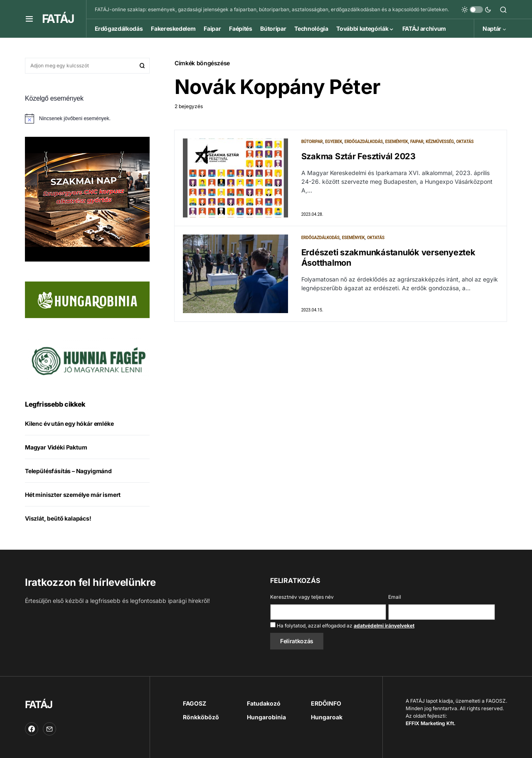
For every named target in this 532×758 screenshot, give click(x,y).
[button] (29, 19)
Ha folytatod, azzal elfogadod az (342, 625)
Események (397, 142)
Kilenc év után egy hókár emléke (69, 423)
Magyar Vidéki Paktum (56, 447)
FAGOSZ (195, 703)
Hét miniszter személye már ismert (73, 495)
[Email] (49, 729)
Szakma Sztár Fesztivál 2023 (358, 156)
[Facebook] (32, 729)
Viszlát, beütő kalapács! (58, 518)
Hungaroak (327, 717)
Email (395, 597)
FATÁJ (58, 19)
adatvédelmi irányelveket (384, 626)
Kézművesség (440, 142)
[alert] (87, 119)
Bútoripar (312, 142)
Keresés (142, 66)
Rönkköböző (201, 717)
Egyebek (334, 142)
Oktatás (465, 142)
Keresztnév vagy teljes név (302, 597)
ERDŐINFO (326, 703)
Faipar (417, 142)
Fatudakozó (264, 703)
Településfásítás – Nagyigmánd (68, 471)
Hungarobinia (266, 717)
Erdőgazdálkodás (364, 142)
